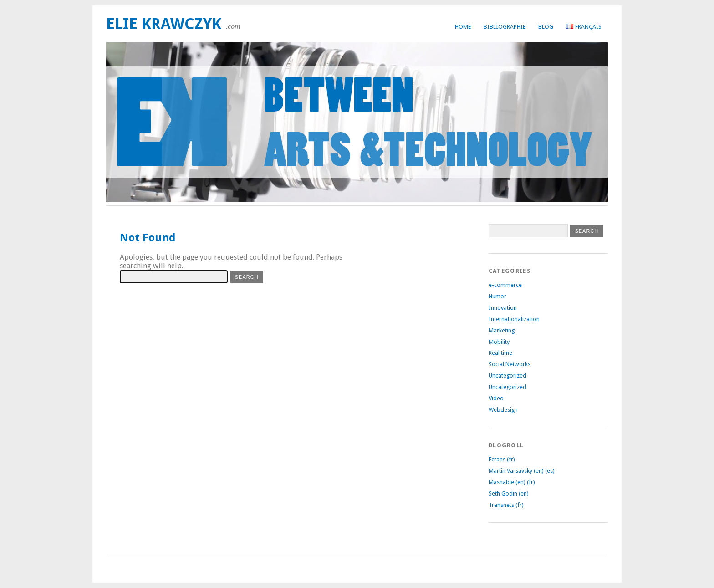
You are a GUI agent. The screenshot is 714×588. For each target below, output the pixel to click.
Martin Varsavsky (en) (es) (522, 471)
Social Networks (510, 364)
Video (496, 398)
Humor (497, 296)
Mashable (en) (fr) (512, 482)
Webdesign (503, 410)
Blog (546, 27)
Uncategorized (507, 376)
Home (463, 27)
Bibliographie (505, 27)
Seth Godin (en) (509, 493)
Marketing (502, 330)
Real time (500, 353)
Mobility (499, 342)
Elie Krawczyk (164, 24)
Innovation (503, 308)
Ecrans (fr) (502, 459)
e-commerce (505, 285)
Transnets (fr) (506, 505)
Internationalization (514, 319)
